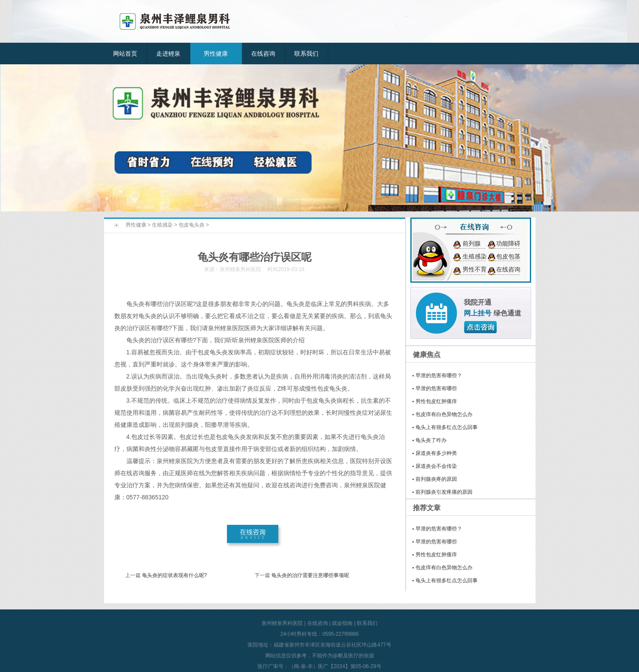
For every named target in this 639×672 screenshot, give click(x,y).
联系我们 (306, 54)
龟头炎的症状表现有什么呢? (175, 575)
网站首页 (125, 54)
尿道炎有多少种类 (436, 453)
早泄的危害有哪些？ (439, 375)
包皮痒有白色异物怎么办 (444, 414)
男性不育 (475, 269)
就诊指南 (342, 623)
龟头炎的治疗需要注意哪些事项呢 (310, 575)
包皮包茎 (508, 256)
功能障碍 (508, 243)
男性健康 (216, 54)
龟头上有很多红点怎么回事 (447, 427)
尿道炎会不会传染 (436, 466)
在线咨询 (263, 54)
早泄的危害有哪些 (436, 388)
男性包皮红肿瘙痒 (436, 401)
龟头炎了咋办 (431, 440)
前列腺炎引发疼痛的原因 (444, 492)
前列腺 (472, 243)
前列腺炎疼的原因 (436, 479)
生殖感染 (162, 225)
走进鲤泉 (168, 54)
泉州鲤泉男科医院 (282, 623)
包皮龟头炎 (192, 225)
